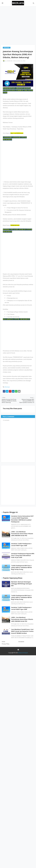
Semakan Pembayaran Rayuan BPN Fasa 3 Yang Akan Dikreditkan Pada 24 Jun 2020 (23, 555)
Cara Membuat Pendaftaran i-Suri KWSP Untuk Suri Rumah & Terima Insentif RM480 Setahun (22, 631)
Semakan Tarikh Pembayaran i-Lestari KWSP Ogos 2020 (22, 545)
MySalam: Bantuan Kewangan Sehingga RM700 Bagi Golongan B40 (22, 584)
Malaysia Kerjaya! (23, 653)
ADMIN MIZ (10, 61)
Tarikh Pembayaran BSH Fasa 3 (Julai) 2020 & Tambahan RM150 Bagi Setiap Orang (21, 567)
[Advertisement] (18, 26)
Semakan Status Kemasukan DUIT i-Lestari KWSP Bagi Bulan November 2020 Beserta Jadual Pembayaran (22, 519)
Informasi (7, 387)
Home (3, 642)
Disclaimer (21, 642)
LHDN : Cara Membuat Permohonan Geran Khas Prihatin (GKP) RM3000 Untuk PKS (22, 534)
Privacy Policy (6, 644)
